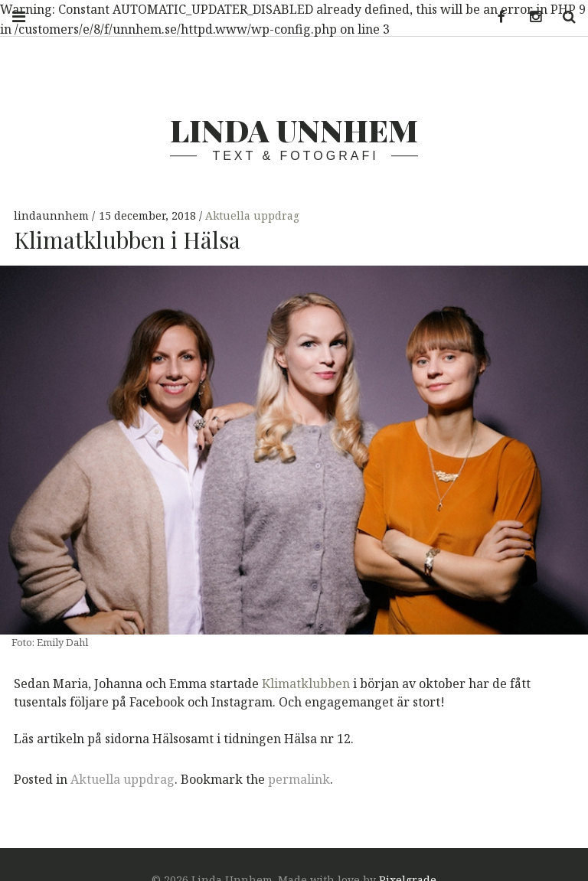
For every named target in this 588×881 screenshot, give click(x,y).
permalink (299, 779)
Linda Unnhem (294, 130)
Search (563, 17)
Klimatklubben (306, 683)
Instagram (530, 17)
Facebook (496, 17)
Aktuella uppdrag (252, 216)
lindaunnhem (53, 216)
